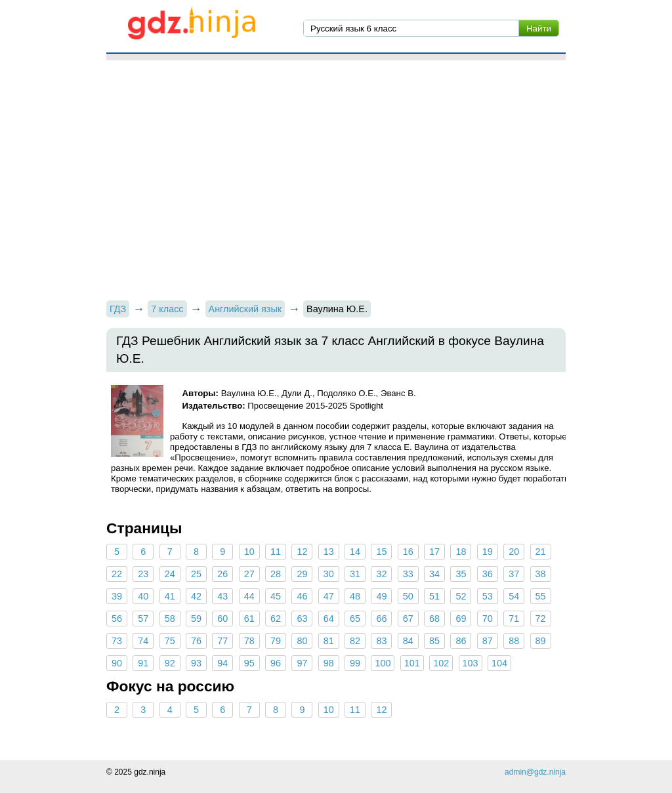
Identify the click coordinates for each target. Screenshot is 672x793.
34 (434, 574)
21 (540, 552)
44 (249, 596)
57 (143, 619)
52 (461, 596)
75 (170, 641)
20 (514, 552)
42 (196, 596)
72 (540, 619)
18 (461, 552)
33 (408, 574)
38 (540, 574)
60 (222, 619)
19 (488, 552)
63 (302, 619)
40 (143, 596)
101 (412, 663)
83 (381, 641)
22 (117, 574)
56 (117, 619)
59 (196, 619)
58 (170, 619)
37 (514, 574)
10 (249, 552)
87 (488, 641)
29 (302, 574)
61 (249, 619)
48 (355, 596)
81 (329, 641)
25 (196, 574)
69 (461, 619)
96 (276, 663)
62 (276, 619)
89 (540, 641)
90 (117, 663)
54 (514, 596)
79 (276, 641)
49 (381, 596)
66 (381, 619)
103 (471, 663)
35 (461, 574)
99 (355, 663)
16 (408, 552)
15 (381, 552)
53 (488, 596)
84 (408, 641)
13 (329, 552)
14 (355, 552)
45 (276, 596)
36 (488, 574)
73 (117, 641)
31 (355, 574)
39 (117, 596)
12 (302, 552)
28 (276, 574)
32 (381, 574)
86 (461, 641)
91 (143, 663)
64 (329, 619)
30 (329, 574)
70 (488, 619)
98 (329, 663)
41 (170, 596)
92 (170, 663)
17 (434, 552)
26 (222, 574)
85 (434, 641)
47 (329, 596)
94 (222, 663)
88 (514, 641)
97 (302, 663)
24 (170, 574)
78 (249, 641)
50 (408, 596)
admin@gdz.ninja (535, 772)
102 (441, 663)
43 (222, 596)
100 (383, 663)
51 (434, 596)
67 (408, 619)
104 (499, 663)
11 (276, 552)
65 (355, 619)
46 (302, 596)
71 (514, 619)
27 (249, 574)
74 (143, 641)
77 (222, 641)
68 (434, 619)
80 (302, 641)
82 (355, 641)
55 (540, 596)
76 (196, 641)
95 (249, 663)
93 (196, 663)
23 (143, 574)
